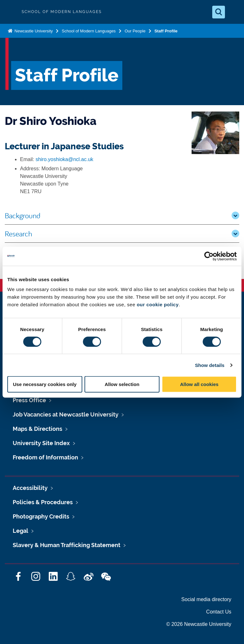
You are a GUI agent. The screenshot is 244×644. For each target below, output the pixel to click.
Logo (10, 12)
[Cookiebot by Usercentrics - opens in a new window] (209, 256)
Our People (135, 31)
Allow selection (122, 384)
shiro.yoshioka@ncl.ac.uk (64, 159)
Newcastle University (33, 31)
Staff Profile (166, 31)
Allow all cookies (199, 384)
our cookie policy (158, 305)
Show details (210, 365)
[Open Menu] (234, 12)
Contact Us (219, 612)
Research (122, 234)
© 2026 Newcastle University (199, 624)
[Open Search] (219, 12)
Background (122, 215)
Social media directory (206, 599)
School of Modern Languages (89, 31)
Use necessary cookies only (45, 384)
